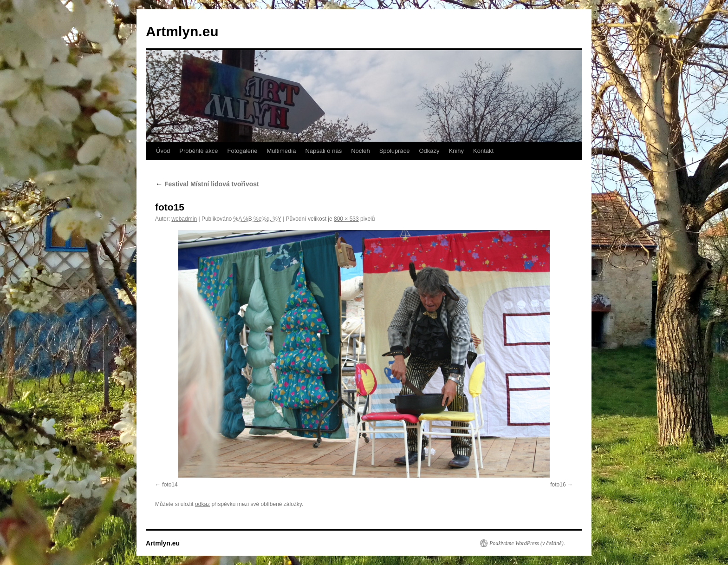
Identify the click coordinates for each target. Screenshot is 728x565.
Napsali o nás (323, 151)
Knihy (457, 151)
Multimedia (282, 151)
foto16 (558, 485)
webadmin (184, 219)
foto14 (170, 485)
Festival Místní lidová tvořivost (207, 184)
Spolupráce (395, 151)
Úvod (163, 151)
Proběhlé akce (198, 151)
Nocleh (360, 151)
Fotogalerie (242, 151)
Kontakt (483, 151)
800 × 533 (346, 219)
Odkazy (429, 151)
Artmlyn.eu (182, 31)
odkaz (202, 504)
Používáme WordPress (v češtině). (527, 543)
